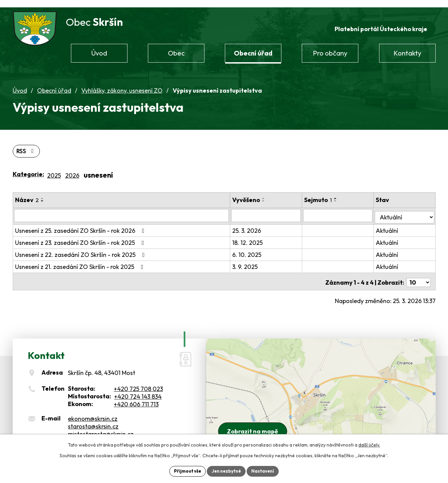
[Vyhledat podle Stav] (406, 209)
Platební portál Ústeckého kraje (380, 22)
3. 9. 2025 (254, 259)
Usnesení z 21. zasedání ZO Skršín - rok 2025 (81, 259)
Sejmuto (324, 194)
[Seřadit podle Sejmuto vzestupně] (342, 192)
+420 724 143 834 (138, 387)
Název (27, 194)
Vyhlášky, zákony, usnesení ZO (122, 84)
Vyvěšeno (255, 194)
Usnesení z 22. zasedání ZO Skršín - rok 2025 (81, 247)
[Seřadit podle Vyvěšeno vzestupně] (273, 192)
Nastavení (265, 471)
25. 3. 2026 (256, 223)
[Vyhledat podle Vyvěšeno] (274, 209)
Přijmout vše (186, 471)
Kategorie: (28, 168)
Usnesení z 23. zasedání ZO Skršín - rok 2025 (81, 235)
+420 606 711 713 (136, 395)
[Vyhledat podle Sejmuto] (343, 209)
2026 (72, 169)
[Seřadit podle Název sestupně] (42, 195)
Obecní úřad (54, 84)
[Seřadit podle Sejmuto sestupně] (342, 195)
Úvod (20, 84)
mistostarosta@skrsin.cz (101, 424)
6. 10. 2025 (256, 247)
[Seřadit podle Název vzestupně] (42, 192)
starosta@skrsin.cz (93, 416)
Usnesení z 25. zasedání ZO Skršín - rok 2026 (81, 223)
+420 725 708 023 (138, 379)
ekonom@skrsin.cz (93, 409)
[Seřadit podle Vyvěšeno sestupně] (273, 195)
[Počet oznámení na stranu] (419, 273)
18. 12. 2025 (257, 235)
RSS (27, 145)
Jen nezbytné (227, 471)
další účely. (369, 444)
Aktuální (390, 223)
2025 (54, 169)
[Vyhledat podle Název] (126, 209)
